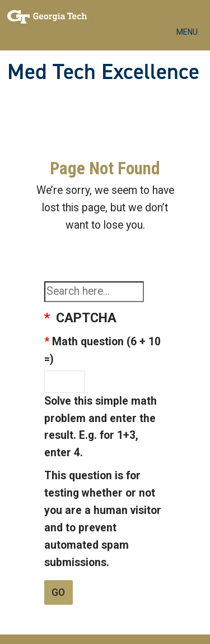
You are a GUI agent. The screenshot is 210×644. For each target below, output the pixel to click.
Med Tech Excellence (103, 72)
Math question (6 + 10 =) (102, 350)
